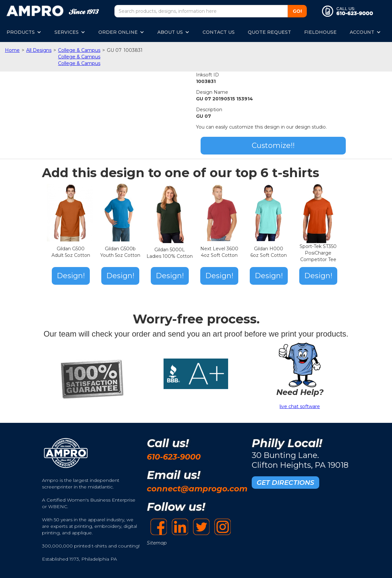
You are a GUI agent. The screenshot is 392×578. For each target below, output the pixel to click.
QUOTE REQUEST (269, 32)
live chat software (300, 406)
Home (12, 50)
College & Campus (79, 50)
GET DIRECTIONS (285, 483)
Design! (71, 276)
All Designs (39, 50)
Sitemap (157, 543)
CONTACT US (219, 32)
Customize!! (273, 145)
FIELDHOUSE (320, 32)
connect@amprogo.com (197, 489)
